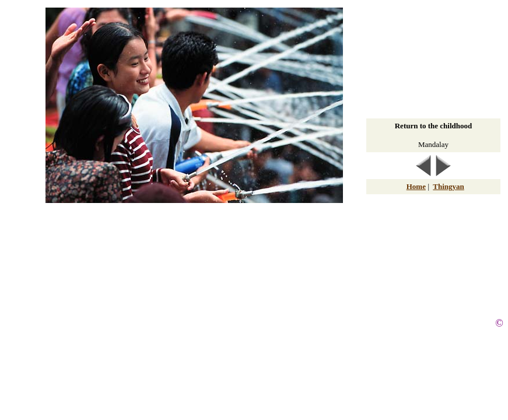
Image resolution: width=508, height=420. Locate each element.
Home (416, 186)
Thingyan (448, 186)
